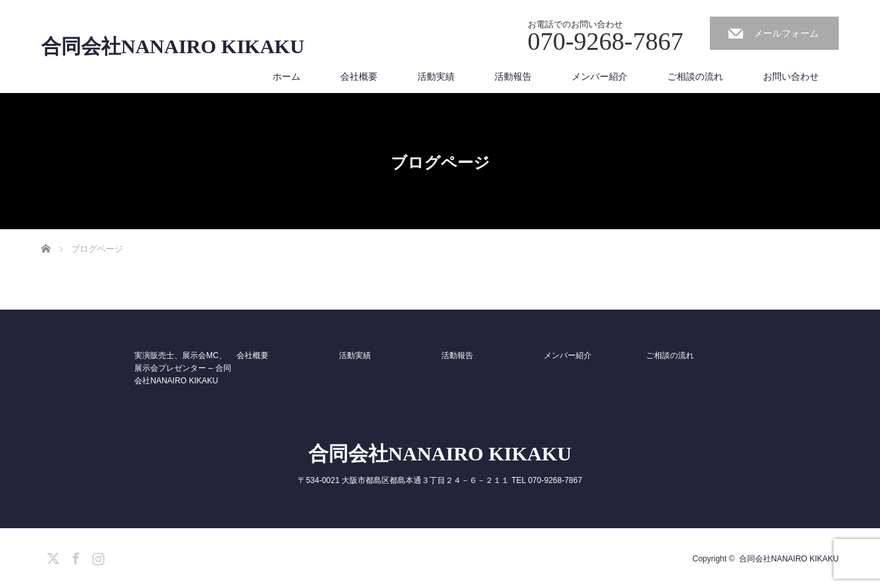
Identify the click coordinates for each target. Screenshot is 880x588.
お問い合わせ (791, 76)
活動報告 (513, 76)
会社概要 (359, 76)
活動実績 (436, 76)
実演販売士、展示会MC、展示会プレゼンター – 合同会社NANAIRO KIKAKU (182, 368)
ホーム (286, 76)
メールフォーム (786, 33)
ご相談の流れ (695, 76)
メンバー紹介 (600, 76)
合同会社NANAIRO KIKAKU (173, 47)
